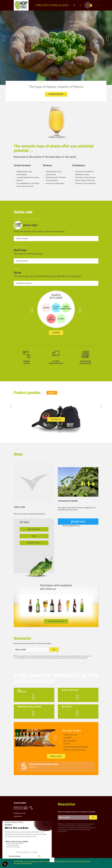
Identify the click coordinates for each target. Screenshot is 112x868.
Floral (61, 319)
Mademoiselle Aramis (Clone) (74, 750)
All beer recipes (56, 756)
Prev (4, 38)
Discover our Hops (56, 94)
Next (108, 38)
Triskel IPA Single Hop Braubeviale (76, 747)
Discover (56, 333)
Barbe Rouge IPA (70, 741)
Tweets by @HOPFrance (71, 526)
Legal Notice (18, 816)
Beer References (34, 529)
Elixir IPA (67, 744)
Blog (34, 536)
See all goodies (56, 419)
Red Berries (51, 319)
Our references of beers (56, 621)
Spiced (46, 308)
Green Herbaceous (66, 308)
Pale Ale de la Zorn (70, 735)
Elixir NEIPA (68, 738)
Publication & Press (34, 543)
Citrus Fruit (56, 308)
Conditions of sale (20, 813)
